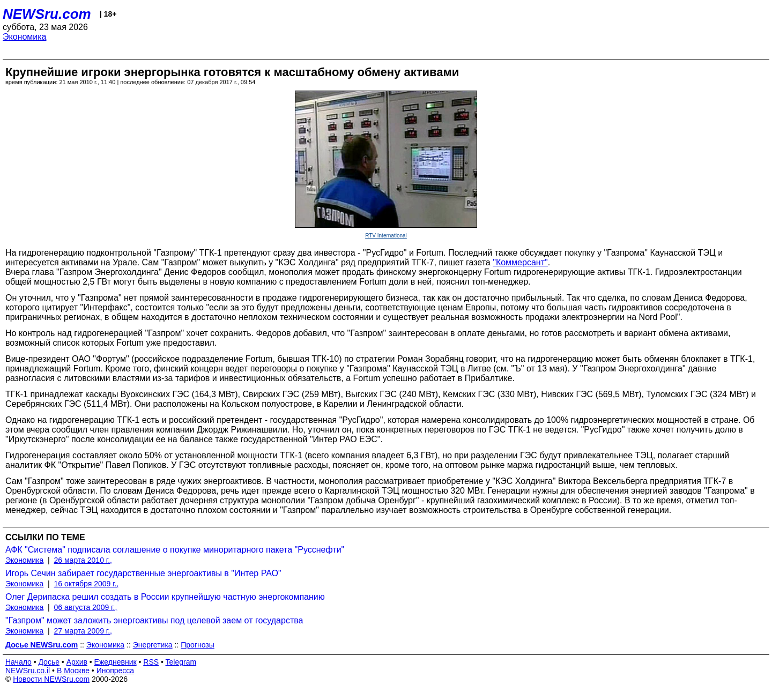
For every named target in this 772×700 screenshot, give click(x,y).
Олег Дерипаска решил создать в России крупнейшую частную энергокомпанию (165, 597)
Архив (77, 662)
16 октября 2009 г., (87, 584)
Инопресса (116, 671)
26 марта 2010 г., (83, 560)
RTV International (386, 236)
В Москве (73, 671)
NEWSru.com (47, 14)
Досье (49, 662)
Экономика (25, 37)
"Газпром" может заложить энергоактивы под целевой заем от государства (154, 620)
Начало (18, 662)
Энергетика (153, 645)
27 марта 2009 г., (83, 631)
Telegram (181, 662)
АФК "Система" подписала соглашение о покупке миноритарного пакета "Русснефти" (175, 550)
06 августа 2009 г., (86, 607)
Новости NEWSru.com (51, 679)
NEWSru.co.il (28, 671)
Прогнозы (198, 645)
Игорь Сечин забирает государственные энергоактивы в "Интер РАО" (143, 573)
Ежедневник (116, 662)
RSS (151, 662)
